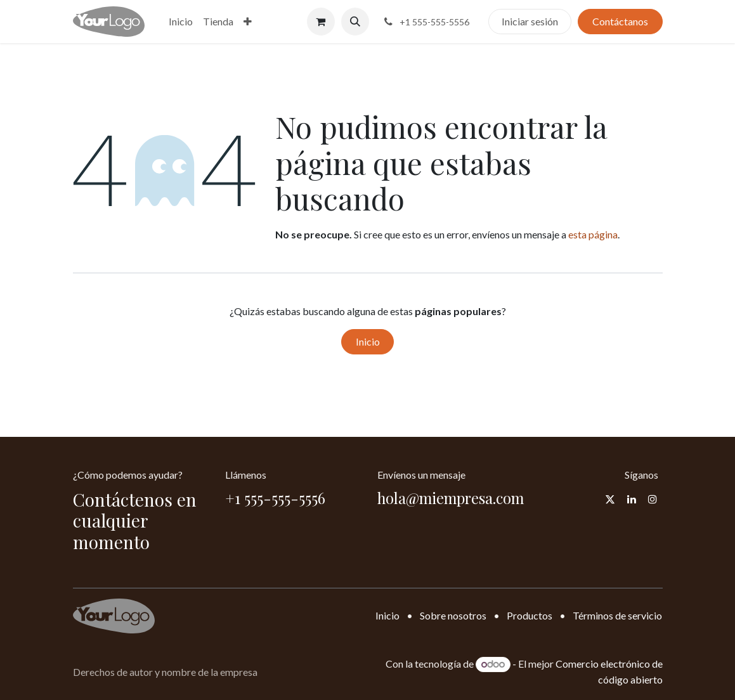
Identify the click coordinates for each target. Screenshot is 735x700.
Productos (530, 615)
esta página (593, 234)
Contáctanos (620, 21)
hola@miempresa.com (451, 498)
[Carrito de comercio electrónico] (321, 22)
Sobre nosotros (453, 615)
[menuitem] (181, 22)
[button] (355, 22)
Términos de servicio (617, 615)
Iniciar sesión (530, 21)
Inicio (368, 341)
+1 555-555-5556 (275, 498)
